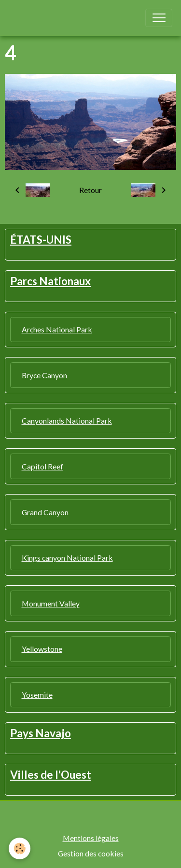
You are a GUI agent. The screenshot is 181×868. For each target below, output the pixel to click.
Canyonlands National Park (67, 420)
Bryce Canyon (44, 375)
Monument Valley (51, 603)
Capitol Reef (42, 466)
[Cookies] (20, 848)
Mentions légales (91, 838)
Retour (90, 190)
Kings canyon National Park (67, 558)
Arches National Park (57, 329)
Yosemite (37, 695)
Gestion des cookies (91, 853)
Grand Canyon (45, 512)
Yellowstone (42, 649)
